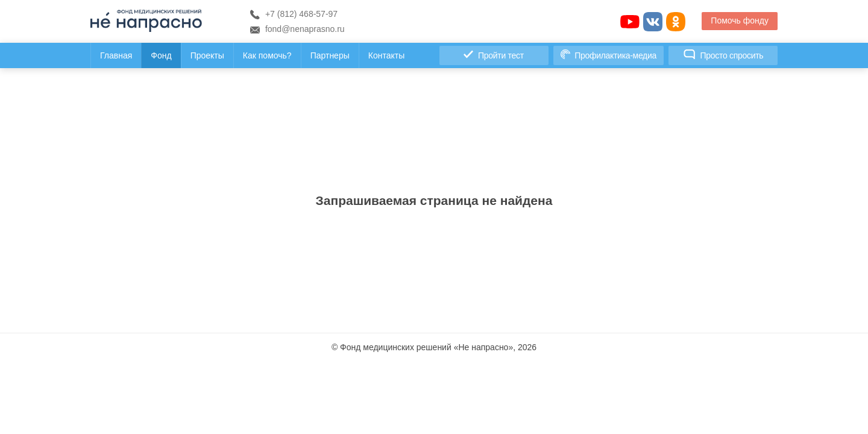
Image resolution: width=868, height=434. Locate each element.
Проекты (207, 55)
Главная (116, 55)
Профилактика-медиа (609, 55)
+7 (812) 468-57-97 (294, 14)
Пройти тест (493, 55)
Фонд (161, 55)
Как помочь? (267, 55)
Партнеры (330, 55)
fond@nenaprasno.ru (297, 29)
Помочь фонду (740, 20)
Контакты (386, 55)
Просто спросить (723, 55)
